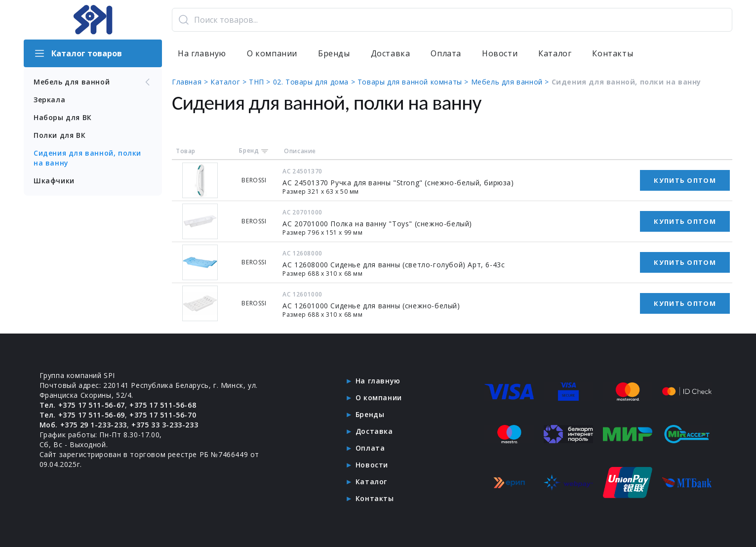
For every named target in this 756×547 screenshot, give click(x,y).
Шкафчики (54, 181)
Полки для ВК (60, 135)
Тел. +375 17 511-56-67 (82, 405)
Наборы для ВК (63, 117)
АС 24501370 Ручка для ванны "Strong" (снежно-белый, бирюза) (398, 183)
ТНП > (261, 82)
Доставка (391, 53)
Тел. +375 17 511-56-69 (82, 415)
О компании (272, 53)
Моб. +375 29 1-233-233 (83, 425)
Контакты (613, 53)
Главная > (191, 82)
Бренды (334, 53)
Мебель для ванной (93, 82)
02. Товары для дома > (315, 82)
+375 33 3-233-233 (165, 425)
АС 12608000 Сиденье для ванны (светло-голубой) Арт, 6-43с (394, 265)
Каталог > (230, 82)
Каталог (555, 53)
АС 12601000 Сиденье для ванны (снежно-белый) (371, 306)
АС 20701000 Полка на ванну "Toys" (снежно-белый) (377, 224)
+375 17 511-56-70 (163, 415)
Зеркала (49, 100)
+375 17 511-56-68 (163, 405)
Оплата (446, 53)
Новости (500, 53)
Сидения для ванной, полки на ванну (87, 158)
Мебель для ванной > (511, 82)
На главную (202, 53)
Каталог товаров (78, 53)
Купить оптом (685, 180)
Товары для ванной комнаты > (414, 82)
